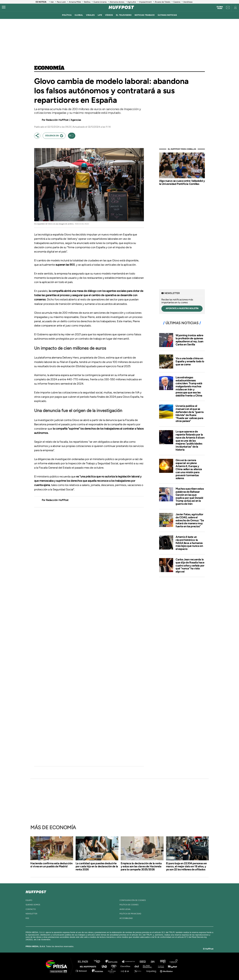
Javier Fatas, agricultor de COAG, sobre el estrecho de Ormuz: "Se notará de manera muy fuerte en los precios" (190, 520)
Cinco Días (126, 966)
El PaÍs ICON (126, 971)
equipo (29, 900)
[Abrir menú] (4, 7)
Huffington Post (89, 966)
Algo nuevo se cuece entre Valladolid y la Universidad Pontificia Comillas (182, 182)
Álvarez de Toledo (162, 2)
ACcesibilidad (126, 918)
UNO (106, 966)
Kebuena (171, 966)
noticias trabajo (145, 15)
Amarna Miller (75, 2)
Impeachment (145, 2)
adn (163, 962)
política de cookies (129, 905)
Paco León (61, 2)
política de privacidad (130, 914)
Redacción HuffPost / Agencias (64, 120)
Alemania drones (117, 2)
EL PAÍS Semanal (149, 966)
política (67, 15)
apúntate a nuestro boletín (182, 308)
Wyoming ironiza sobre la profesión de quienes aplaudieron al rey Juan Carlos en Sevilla (189, 340)
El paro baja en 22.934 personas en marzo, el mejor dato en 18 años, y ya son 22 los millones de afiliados (186, 866)
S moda (139, 971)
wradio (114, 966)
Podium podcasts (113, 971)
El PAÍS (85, 962)
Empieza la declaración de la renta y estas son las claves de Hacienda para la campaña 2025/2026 (141, 866)
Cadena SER (143, 962)
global (79, 15)
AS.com (152, 962)
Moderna (98, 971)
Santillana (114, 962)
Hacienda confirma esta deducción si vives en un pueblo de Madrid (51, 865)
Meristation (167, 971)
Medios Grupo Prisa (58, 971)
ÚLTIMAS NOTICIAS (167, 15)
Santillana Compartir (130, 962)
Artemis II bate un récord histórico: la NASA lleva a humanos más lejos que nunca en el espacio (189, 543)
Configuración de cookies (133, 900)
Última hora (220, 8)
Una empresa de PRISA (58, 964)
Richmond (83, 971)
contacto (31, 909)
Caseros (177, 2)
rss (27, 918)
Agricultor (132, 2)
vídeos (109, 15)
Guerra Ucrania (100, 2)
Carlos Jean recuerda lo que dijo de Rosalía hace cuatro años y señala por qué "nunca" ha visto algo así (190, 565)
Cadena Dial (138, 966)
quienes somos (33, 905)
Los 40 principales (99, 962)
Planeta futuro (160, 966)
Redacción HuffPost (57, 500)
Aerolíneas (188, 2)
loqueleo (152, 971)
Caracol (174, 962)
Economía (49, 68)
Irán (52, 2)
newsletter (31, 914)
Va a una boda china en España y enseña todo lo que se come (190, 361)
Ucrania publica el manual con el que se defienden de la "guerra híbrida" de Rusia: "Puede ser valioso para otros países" (190, 413)
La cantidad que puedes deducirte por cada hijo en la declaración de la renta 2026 (97, 866)
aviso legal (125, 909)
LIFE (100, 15)
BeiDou (87, 2)
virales (90, 15)
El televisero (124, 15)
